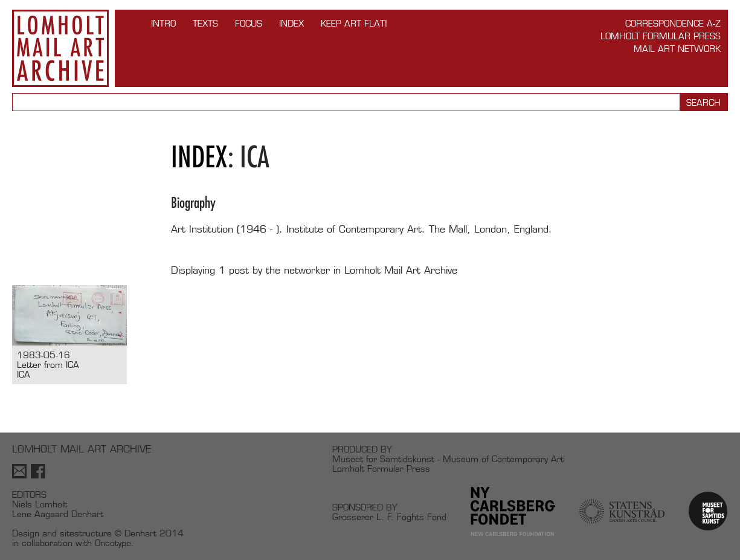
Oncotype (113, 543)
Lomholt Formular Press (661, 36)
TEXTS (205, 23)
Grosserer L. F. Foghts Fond (389, 517)
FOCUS (249, 23)
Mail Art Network (677, 49)
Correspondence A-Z (673, 23)
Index (291, 23)
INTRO (163, 23)
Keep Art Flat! (354, 23)
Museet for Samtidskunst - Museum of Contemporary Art (448, 459)
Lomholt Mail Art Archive (60, 48)
